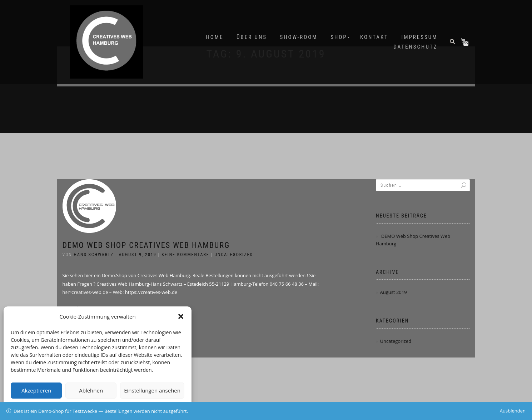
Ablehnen (91, 390)
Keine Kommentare (185, 255)
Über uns (252, 37)
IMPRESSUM (419, 37)
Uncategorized (234, 255)
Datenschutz (415, 47)
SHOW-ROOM (299, 37)
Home (215, 37)
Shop (339, 37)
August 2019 (393, 292)
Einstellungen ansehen (152, 390)
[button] (181, 316)
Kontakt (374, 37)
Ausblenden (513, 411)
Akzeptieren (36, 390)
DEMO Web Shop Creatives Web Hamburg (146, 245)
